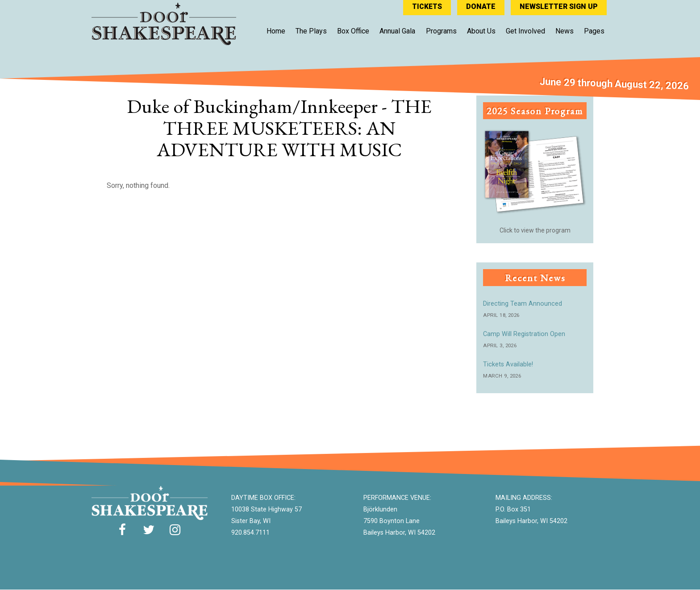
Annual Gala (397, 31)
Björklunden (380, 509)
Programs (441, 31)
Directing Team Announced (523, 304)
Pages (594, 31)
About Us (481, 31)
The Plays (311, 31)
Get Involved (525, 31)
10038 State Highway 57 (267, 509)
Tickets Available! (508, 364)
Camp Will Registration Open (524, 334)
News (565, 31)
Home (276, 31)
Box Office (353, 31)
